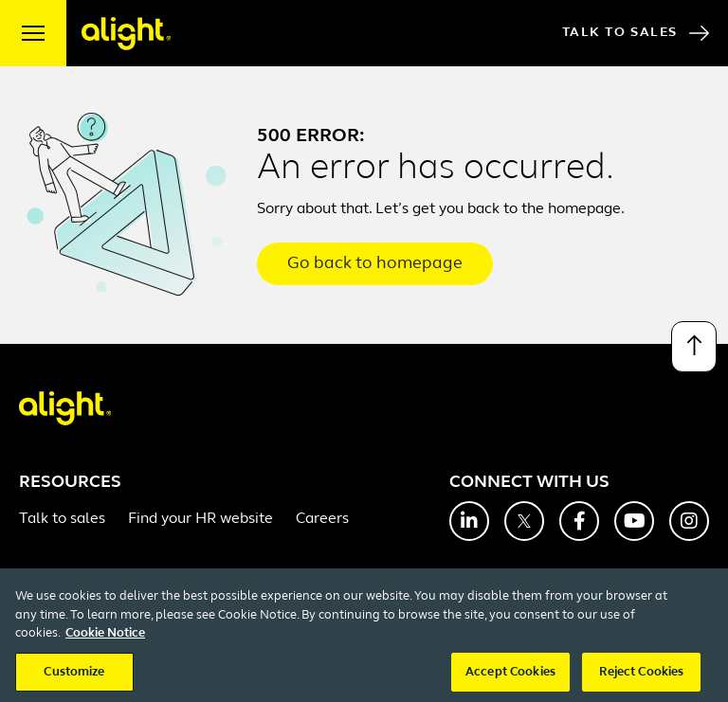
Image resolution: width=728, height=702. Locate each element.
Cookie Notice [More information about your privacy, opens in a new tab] (105, 650)
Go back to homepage (375, 264)
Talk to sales (62, 519)
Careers (322, 519)
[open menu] (33, 33)
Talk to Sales (636, 33)
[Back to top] (694, 347)
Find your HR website (200, 519)
